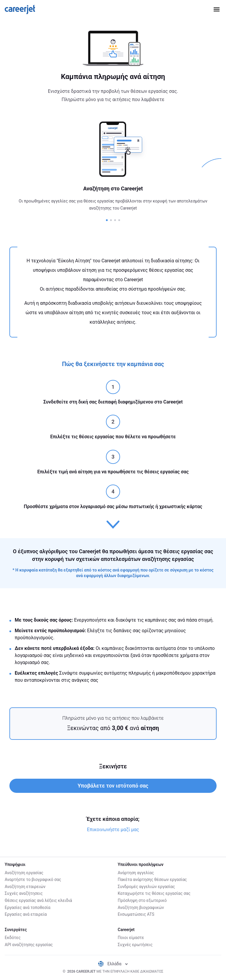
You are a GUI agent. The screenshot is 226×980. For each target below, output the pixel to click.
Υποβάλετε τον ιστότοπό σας (113, 786)
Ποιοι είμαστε (131, 938)
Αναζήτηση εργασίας (24, 873)
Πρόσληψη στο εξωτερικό (142, 900)
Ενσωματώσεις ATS (136, 914)
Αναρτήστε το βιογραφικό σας (33, 879)
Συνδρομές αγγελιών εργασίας (146, 887)
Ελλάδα (113, 964)
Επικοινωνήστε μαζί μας (113, 830)
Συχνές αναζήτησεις (24, 893)
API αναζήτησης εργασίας (29, 945)
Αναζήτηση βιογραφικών (141, 907)
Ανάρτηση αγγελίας (136, 873)
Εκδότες (13, 938)
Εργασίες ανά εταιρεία (26, 914)
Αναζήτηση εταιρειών (25, 887)
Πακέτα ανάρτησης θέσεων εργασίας (152, 879)
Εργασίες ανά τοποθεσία (28, 907)
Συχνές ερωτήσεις (135, 945)
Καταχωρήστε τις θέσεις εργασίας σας (154, 893)
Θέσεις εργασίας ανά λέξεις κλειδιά (38, 900)
